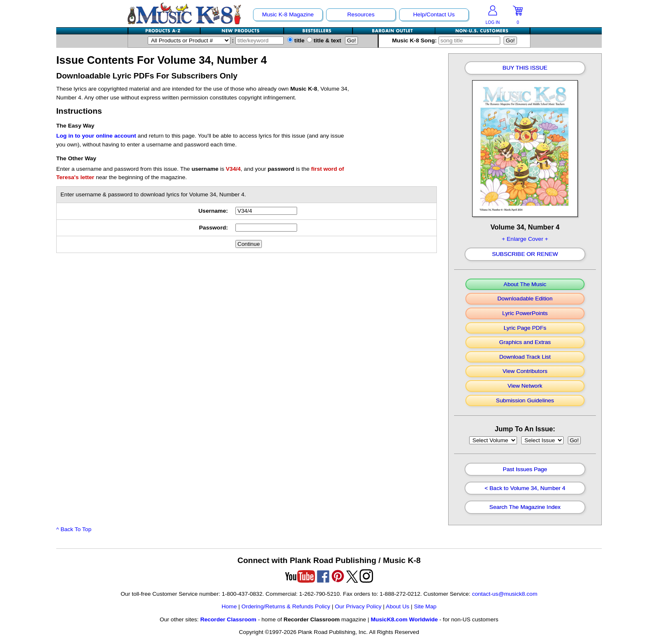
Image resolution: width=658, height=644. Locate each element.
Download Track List (525, 357)
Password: (213, 228)
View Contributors (525, 371)
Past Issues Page (525, 469)
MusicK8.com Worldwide (404, 619)
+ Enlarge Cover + (525, 239)
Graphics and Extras (525, 342)
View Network (525, 386)
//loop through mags (493, 440)
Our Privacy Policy (358, 606)
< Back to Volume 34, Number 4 (525, 488)
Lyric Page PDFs (525, 328)
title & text (324, 40)
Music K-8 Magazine (288, 14)
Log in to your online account (96, 136)
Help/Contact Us (434, 14)
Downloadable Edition (525, 299)
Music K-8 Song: (448, 40)
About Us (397, 606)
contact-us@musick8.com (505, 594)
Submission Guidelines (525, 401)
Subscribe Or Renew (525, 254)
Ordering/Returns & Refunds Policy (286, 606)
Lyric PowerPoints (525, 313)
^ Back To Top (74, 529)
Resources (361, 14)
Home (229, 606)
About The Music (525, 284)
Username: (213, 211)
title (296, 40)
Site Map (425, 606)
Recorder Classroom (228, 619)
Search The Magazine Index (525, 507)
